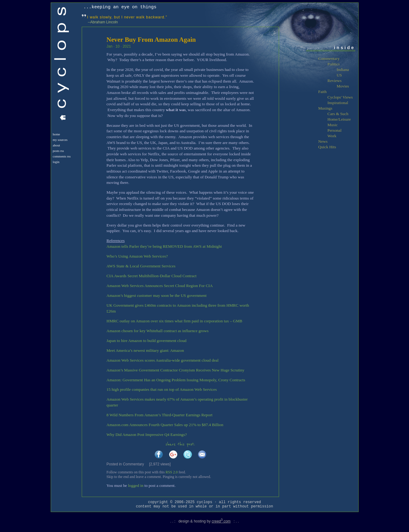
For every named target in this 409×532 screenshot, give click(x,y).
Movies (343, 86)
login (56, 162)
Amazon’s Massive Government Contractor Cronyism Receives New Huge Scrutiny (176, 370)
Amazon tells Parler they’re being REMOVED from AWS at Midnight (164, 246)
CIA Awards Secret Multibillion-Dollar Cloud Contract (152, 276)
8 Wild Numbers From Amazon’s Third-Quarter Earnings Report (160, 415)
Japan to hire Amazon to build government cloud (147, 341)
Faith (322, 92)
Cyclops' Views (340, 97)
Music (333, 125)
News (323, 141)
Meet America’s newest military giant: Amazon (145, 350)
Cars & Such (338, 114)
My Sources (60, 140)
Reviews (335, 81)
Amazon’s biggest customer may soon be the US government (157, 295)
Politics (334, 64)
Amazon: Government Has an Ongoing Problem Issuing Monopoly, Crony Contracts (176, 380)
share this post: (180, 444)
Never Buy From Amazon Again (151, 40)
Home (57, 134)
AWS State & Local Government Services (141, 266)
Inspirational (338, 103)
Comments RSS (62, 156)
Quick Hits (327, 147)
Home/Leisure (339, 119)
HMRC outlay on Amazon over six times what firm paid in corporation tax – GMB (175, 321)
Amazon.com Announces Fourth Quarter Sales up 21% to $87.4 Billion (165, 425)
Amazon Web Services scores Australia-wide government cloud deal (163, 360)
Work (332, 136)
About (57, 145)
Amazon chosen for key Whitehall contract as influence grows (158, 331)
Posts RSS (58, 151)
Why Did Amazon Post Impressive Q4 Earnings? (147, 435)
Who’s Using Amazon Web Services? (137, 256)
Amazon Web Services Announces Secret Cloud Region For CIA (160, 286)
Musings (325, 108)
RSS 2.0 (172, 472)
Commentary (134, 464)
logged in (136, 485)
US (339, 75)
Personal (335, 130)
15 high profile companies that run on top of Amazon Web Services (162, 389)
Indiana (343, 70)
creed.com (221, 521)
